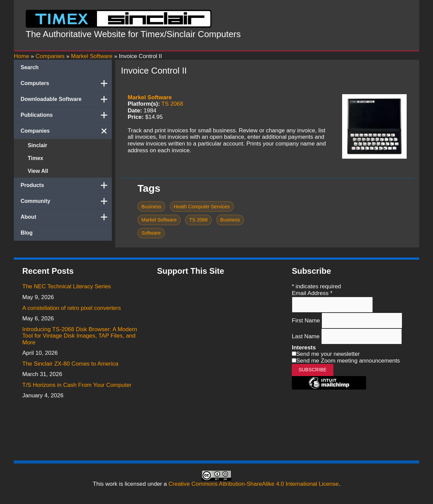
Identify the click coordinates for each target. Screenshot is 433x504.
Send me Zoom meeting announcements (348, 361)
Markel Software (150, 97)
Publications (66, 115)
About (66, 217)
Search (30, 67)
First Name (307, 320)
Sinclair (37, 145)
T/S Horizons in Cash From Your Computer (77, 385)
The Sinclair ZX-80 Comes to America (70, 364)
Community (66, 201)
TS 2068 (172, 104)
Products (66, 185)
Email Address (312, 293)
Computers (66, 83)
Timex (35, 158)
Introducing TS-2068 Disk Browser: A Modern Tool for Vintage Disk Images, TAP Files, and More (80, 336)
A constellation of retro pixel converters (72, 308)
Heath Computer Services (202, 207)
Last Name (307, 336)
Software (151, 233)
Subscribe (313, 370)
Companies (66, 131)
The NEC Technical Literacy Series (67, 286)
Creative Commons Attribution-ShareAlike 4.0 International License (254, 484)
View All (38, 171)
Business (151, 207)
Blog (27, 233)
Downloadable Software (66, 99)
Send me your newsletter (328, 354)
